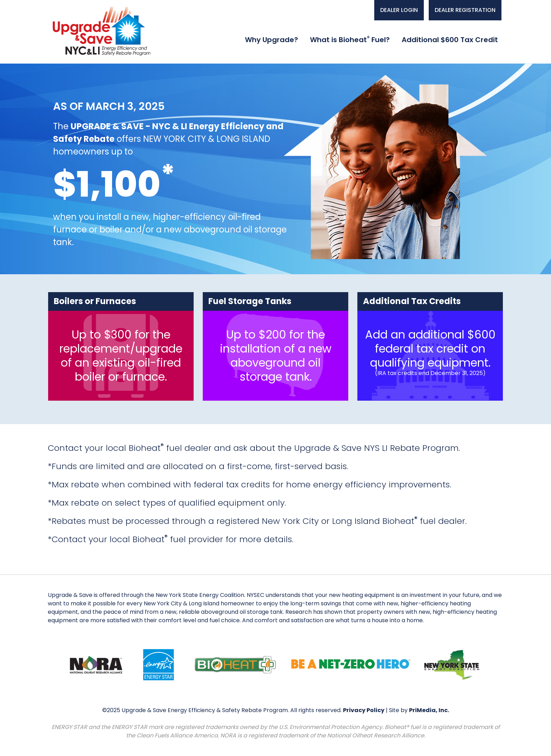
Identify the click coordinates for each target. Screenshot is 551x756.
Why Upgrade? (271, 40)
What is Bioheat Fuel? (350, 40)
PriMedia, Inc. (429, 710)
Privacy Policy (364, 710)
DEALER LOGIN (399, 10)
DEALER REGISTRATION (465, 10)
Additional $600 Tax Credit (450, 40)
